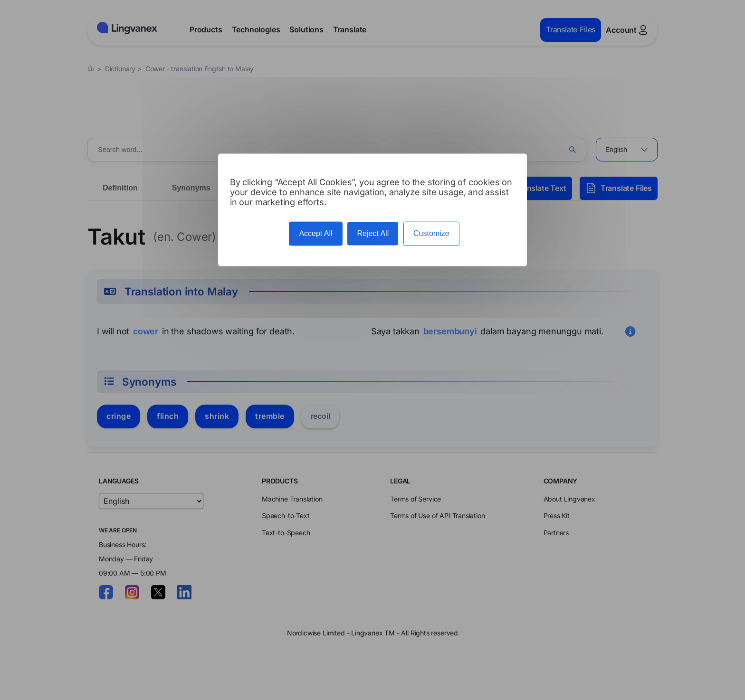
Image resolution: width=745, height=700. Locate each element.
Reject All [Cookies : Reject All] (373, 234)
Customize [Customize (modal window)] (431, 234)
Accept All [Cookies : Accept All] (315, 234)
